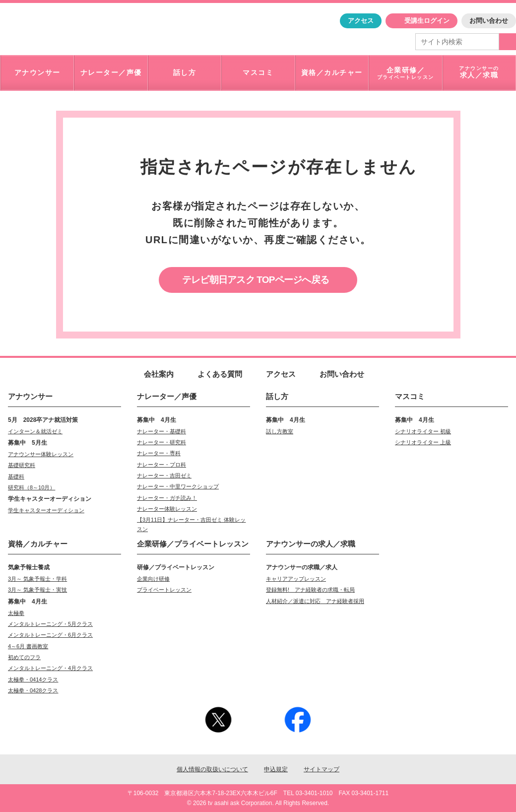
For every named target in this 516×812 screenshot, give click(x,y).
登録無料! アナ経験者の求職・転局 (310, 590)
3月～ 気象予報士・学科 (37, 579)
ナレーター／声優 (167, 396)
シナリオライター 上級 (423, 442)
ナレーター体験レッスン (167, 509)
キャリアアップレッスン (296, 579)
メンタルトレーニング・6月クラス (50, 635)
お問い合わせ (489, 21)
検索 (508, 42)
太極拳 (16, 613)
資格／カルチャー (38, 544)
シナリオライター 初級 (423, 431)
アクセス (361, 21)
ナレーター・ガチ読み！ (167, 498)
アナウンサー (30, 396)
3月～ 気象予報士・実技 (37, 590)
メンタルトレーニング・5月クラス (50, 624)
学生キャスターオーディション (46, 510)
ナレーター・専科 (159, 453)
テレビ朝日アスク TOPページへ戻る (256, 280)
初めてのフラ (24, 657)
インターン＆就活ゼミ (35, 431)
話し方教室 (280, 431)
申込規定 (276, 769)
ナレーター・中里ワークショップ (178, 486)
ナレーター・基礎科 (161, 431)
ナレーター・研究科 (161, 442)
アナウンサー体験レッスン (41, 454)
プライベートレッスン (164, 590)
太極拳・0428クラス (33, 690)
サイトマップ (322, 769)
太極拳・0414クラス (33, 679)
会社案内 (159, 374)
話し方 (277, 396)
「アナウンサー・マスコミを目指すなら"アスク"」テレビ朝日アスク (83, 28)
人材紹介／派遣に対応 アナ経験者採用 (315, 601)
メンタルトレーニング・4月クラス (50, 668)
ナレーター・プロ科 (161, 465)
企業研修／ (193, 544)
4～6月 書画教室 (28, 646)
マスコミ (410, 396)
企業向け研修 (153, 579)
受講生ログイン (427, 21)
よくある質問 (220, 374)
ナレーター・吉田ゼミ (164, 475)
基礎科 (16, 476)
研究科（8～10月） (32, 487)
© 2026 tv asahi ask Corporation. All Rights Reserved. (258, 803)
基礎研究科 (22, 465)
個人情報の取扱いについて (212, 769)
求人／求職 (311, 544)
